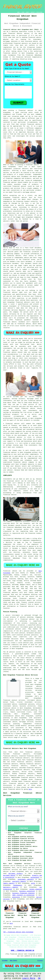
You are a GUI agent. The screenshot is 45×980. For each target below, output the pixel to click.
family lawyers (9, 883)
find (10, 752)
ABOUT (28, 12)
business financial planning (23, 893)
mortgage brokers (16, 874)
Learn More (29, 978)
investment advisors (26, 879)
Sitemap (5, 960)
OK (39, 978)
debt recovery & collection (23, 895)
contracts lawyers (19, 881)
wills (33, 883)
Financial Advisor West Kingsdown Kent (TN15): (21, 30)
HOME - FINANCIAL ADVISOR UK (22, 951)
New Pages (13, 960)
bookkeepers (18, 885)
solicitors (16, 897)
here (30, 789)
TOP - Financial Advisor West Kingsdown (18, 932)
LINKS (23, 12)
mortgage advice (9, 875)
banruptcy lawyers (11, 887)
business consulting (27, 891)
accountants (35, 877)
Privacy (40, 960)
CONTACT (33, 12)
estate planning (36, 889)
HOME (18, 12)
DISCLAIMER (39, 12)
